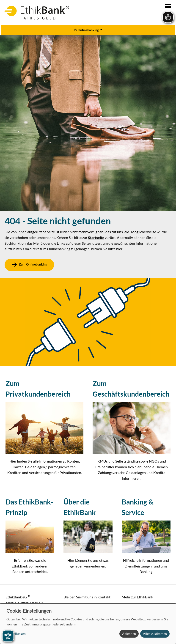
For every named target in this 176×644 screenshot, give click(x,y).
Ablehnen (129, 634)
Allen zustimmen (155, 634)
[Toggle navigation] (168, 6)
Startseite (96, 237)
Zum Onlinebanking (33, 264)
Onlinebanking (87, 30)
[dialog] (88, 624)
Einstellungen (16, 634)
